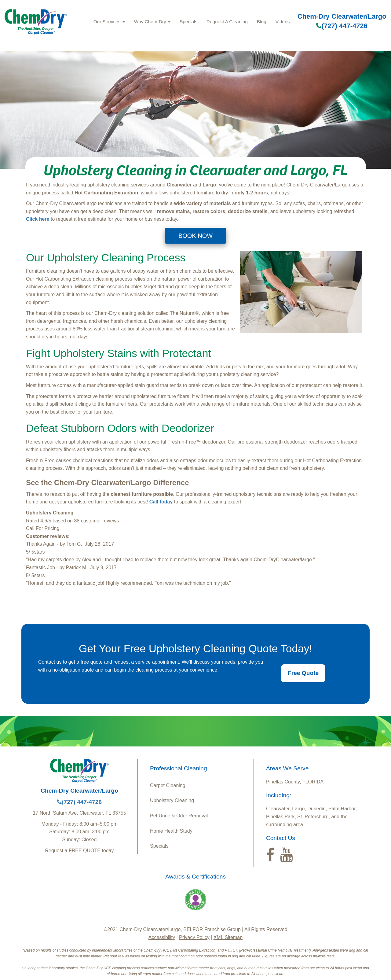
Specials (188, 22)
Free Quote (303, 673)
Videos (283, 22)
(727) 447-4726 (342, 26)
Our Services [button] (109, 22)
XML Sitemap (228, 937)
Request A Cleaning (227, 22)
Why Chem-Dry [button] (152, 22)
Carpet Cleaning (168, 785)
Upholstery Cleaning (172, 800)
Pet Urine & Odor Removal (179, 816)
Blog (262, 22)
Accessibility (162, 937)
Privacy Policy (194, 937)
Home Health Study (171, 831)
